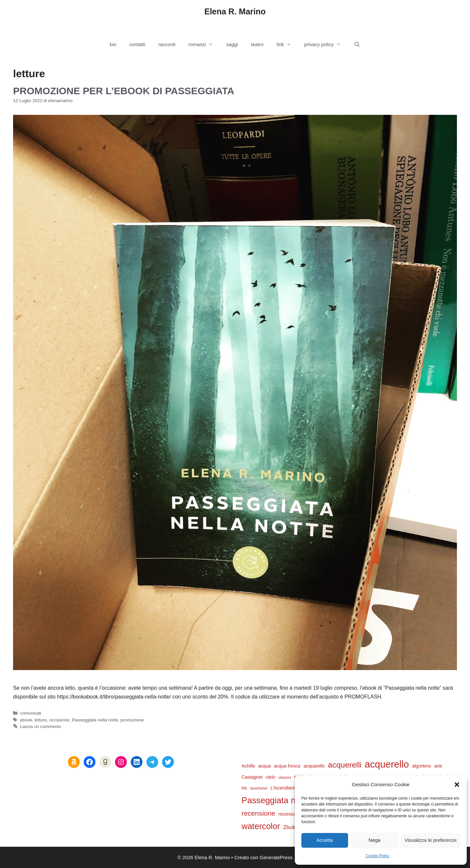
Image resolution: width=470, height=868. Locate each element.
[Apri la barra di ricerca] (357, 44)
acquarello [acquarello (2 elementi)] (314, 766)
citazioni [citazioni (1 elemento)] (285, 777)
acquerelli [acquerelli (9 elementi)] (345, 765)
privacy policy (326, 44)
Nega (375, 840)
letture (41, 720)
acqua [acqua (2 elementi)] (264, 766)
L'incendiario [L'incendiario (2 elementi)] (283, 788)
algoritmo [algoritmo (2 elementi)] (422, 766)
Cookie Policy (378, 856)
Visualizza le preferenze (431, 840)
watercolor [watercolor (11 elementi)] (261, 826)
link (287, 44)
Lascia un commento (40, 726)
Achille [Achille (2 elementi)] (248, 766)
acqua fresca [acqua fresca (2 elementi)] (287, 766)
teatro (257, 44)
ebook (26, 720)
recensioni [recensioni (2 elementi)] (289, 814)
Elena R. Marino (235, 11)
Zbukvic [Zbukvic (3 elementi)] (292, 827)
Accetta (325, 840)
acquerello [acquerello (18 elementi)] (387, 764)
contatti (137, 44)
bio (113, 44)
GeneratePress (276, 857)
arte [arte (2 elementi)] (438, 766)
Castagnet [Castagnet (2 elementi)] (252, 777)
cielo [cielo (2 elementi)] (270, 777)
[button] (457, 785)
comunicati (31, 713)
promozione (132, 720)
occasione (59, 720)
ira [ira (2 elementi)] (244, 788)
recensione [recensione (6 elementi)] (258, 813)
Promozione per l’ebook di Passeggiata (124, 91)
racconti (167, 44)
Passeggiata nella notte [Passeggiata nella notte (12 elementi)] (286, 800)
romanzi (204, 44)
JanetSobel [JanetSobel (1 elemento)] (258, 788)
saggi (232, 44)
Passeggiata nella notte (95, 720)
